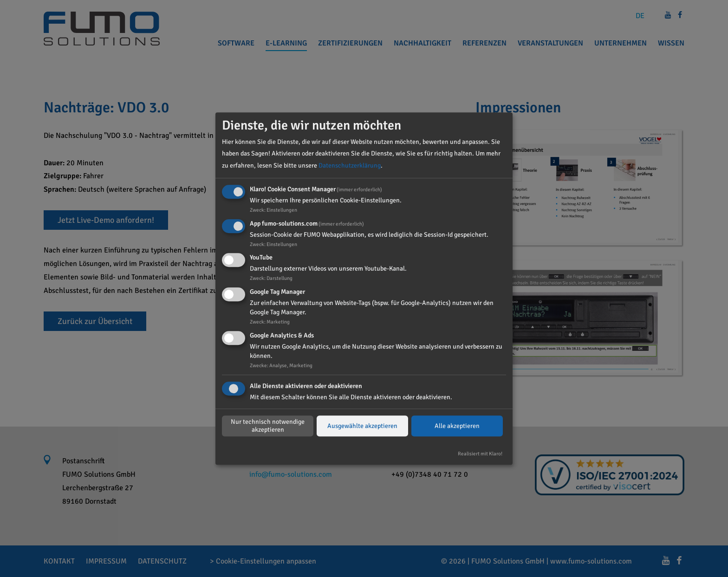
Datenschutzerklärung (350, 165)
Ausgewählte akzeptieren (362, 426)
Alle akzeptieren (457, 426)
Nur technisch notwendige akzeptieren (268, 426)
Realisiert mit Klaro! (480, 454)
